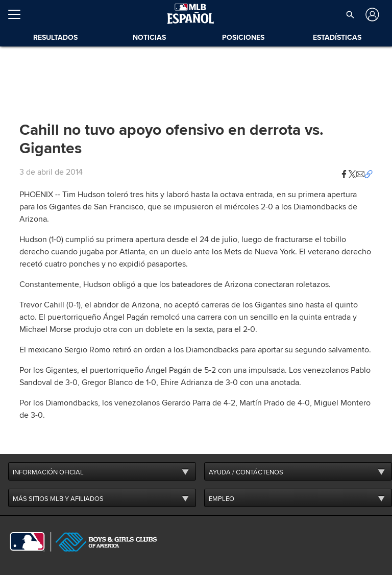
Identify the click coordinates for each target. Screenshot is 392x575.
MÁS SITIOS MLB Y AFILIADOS (58, 499)
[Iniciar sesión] (371, 15)
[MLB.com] (27, 542)
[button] (344, 172)
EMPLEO (222, 499)
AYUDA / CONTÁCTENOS (246, 472)
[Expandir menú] (18, 14)
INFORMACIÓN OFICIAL (48, 472)
